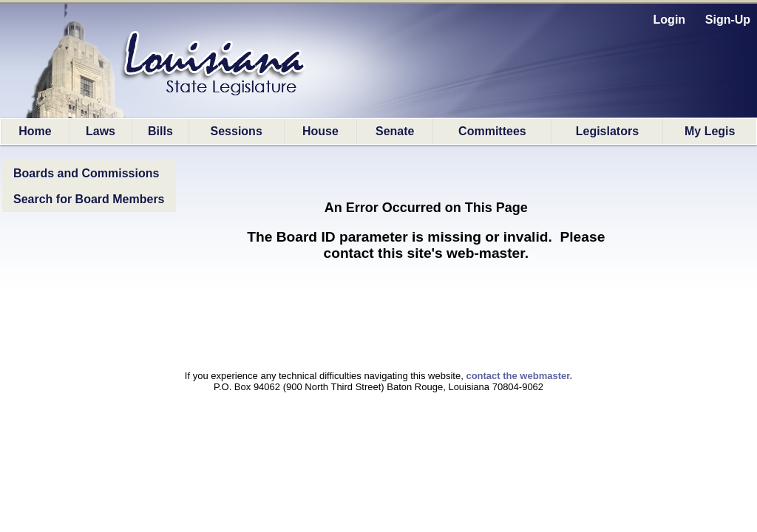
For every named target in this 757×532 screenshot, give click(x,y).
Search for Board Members (89, 199)
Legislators (607, 131)
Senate (395, 131)
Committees (492, 131)
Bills (160, 131)
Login (670, 20)
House (320, 131)
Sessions (237, 131)
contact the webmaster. (519, 376)
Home (35, 131)
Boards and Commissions (86, 173)
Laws (101, 131)
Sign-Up (728, 20)
